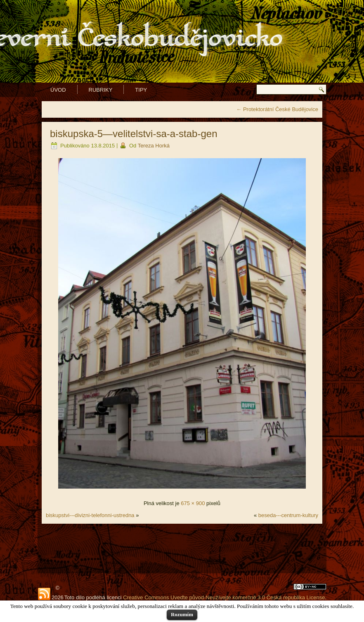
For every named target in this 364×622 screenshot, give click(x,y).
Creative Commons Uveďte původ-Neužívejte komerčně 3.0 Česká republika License (224, 597)
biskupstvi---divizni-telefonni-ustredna (90, 515)
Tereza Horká (154, 146)
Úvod (58, 90)
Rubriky (101, 90)
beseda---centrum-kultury (288, 515)
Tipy (141, 90)
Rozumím (182, 614)
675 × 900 (193, 503)
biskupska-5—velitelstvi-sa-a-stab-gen (134, 134)
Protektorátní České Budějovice (277, 109)
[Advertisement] (182, 548)
